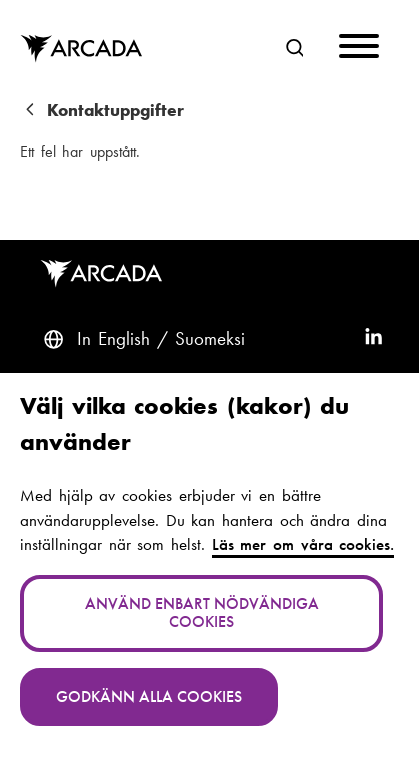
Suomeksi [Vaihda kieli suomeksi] (210, 339)
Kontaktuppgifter (115, 110)
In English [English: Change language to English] (113, 339)
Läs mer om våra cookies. (303, 544)
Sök (289, 45)
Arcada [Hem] (95, 49)
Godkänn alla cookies (149, 696)
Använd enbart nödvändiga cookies (202, 612)
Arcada (105, 274)
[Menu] (359, 49)
